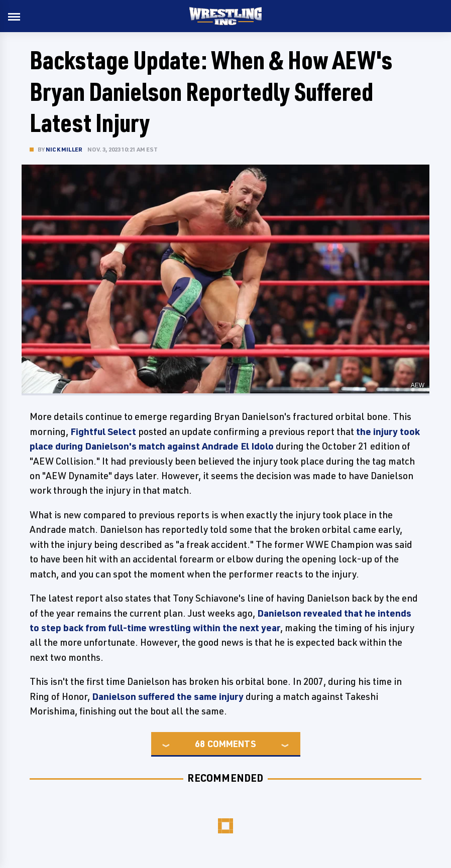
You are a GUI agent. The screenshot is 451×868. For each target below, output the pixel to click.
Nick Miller (64, 149)
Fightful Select (103, 431)
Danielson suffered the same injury (168, 696)
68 (200, 744)
